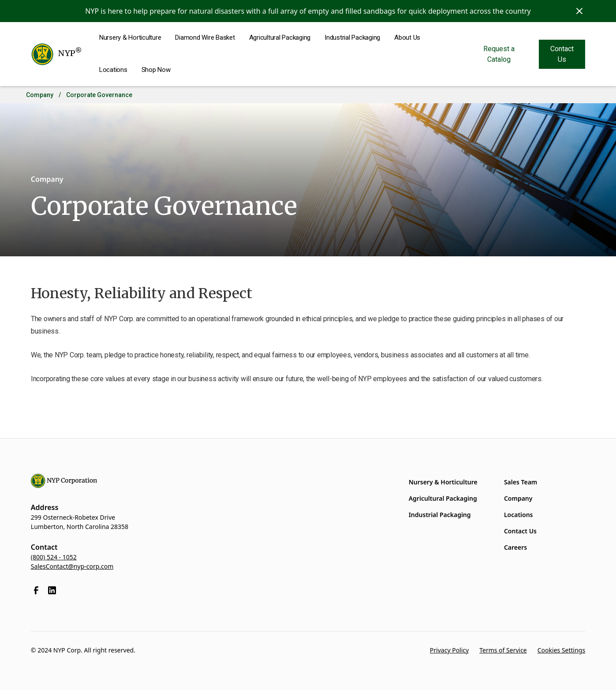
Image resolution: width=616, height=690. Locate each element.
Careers (515, 547)
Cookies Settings (561, 650)
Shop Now (156, 70)
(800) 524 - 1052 (54, 557)
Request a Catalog (499, 54)
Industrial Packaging (352, 37)
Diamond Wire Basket (205, 37)
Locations (113, 70)
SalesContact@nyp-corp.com (72, 566)
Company (40, 95)
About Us (407, 37)
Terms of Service (503, 650)
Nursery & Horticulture (130, 37)
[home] (56, 54)
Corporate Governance (99, 95)
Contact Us (562, 54)
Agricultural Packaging (280, 37)
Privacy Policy (449, 650)
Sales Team (521, 482)
